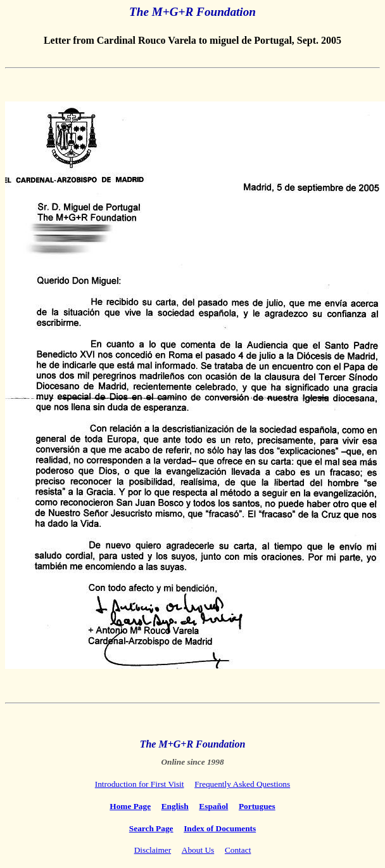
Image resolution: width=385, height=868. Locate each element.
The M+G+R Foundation (192, 12)
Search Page (151, 828)
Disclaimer (153, 850)
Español (213, 806)
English (175, 806)
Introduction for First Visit (140, 784)
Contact (238, 850)
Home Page (130, 806)
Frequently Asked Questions (242, 784)
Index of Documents (220, 828)
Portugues (257, 806)
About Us (198, 850)
